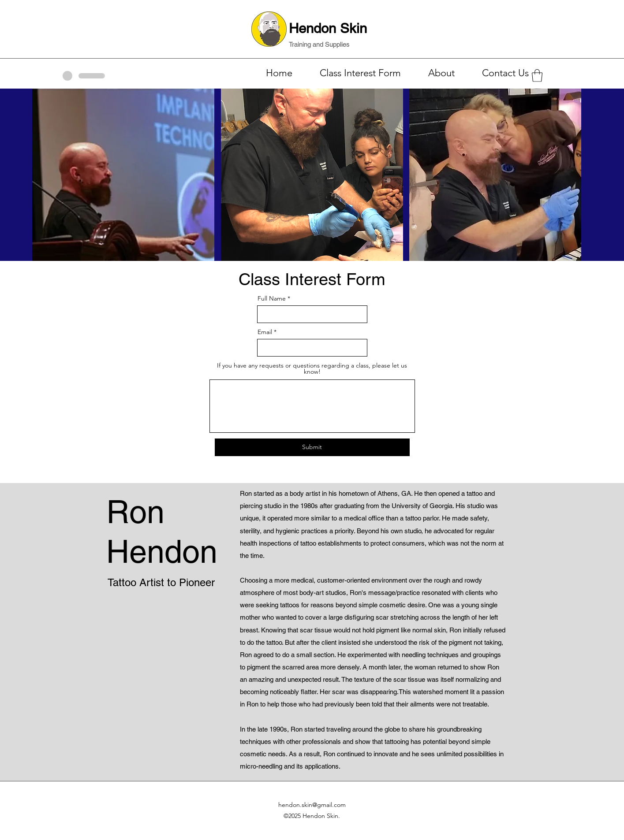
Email (265, 332)
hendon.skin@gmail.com (312, 805)
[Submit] (312, 447)
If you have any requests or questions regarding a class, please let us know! (312, 368)
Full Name (272, 298)
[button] (537, 76)
